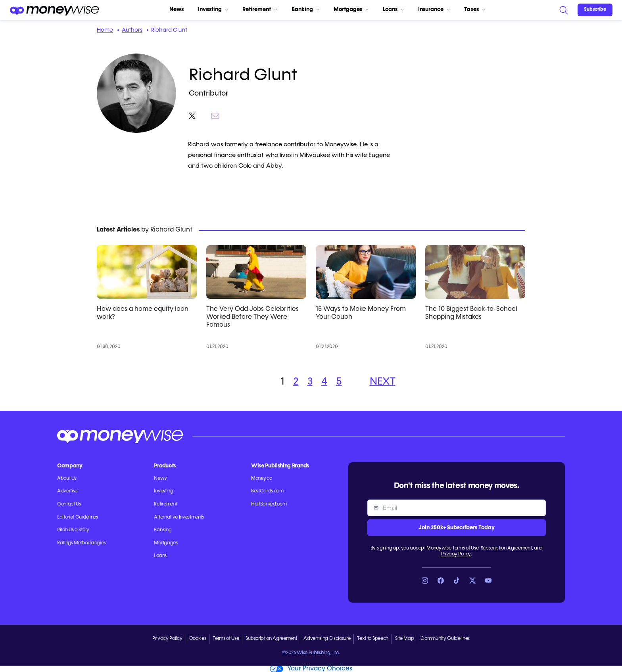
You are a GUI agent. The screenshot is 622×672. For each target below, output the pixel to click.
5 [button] (339, 382)
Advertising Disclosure (327, 639)
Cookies (198, 639)
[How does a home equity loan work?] (147, 272)
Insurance (434, 10)
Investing (213, 10)
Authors (132, 30)
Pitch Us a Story (73, 530)
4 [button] (324, 382)
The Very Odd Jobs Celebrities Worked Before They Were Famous (252, 317)
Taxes (475, 10)
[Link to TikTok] (457, 580)
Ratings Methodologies (81, 543)
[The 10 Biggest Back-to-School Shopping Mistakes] (475, 272)
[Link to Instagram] (425, 580)
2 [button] (296, 382)
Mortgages (351, 10)
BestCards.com (267, 491)
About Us (67, 479)
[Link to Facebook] (441, 580)
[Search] (563, 10)
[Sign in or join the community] (595, 10)
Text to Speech (373, 639)
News (177, 10)
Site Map (404, 639)
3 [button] (310, 382)
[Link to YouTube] (488, 580)
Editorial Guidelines (78, 517)
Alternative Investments (179, 517)
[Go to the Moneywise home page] (54, 10)
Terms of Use (465, 548)
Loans (393, 10)
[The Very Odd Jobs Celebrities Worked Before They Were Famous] (256, 272)
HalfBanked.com (269, 504)
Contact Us (69, 504)
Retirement (260, 10)
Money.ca (262, 479)
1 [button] (282, 382)
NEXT (383, 382)
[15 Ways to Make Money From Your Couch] (366, 272)
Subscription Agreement (506, 548)
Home (105, 30)
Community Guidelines (445, 639)
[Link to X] (472, 580)
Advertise (67, 491)
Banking (305, 10)
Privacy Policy (456, 554)
